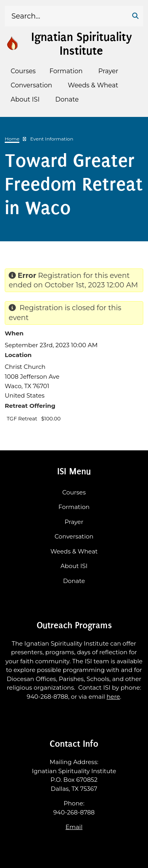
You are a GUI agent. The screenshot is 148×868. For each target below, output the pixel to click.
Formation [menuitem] (66, 71)
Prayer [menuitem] (108, 71)
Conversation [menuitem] (31, 85)
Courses (74, 492)
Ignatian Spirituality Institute (81, 44)
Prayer (74, 522)
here (113, 697)
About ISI (74, 566)
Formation (74, 507)
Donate (74, 581)
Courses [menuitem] (23, 71)
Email (74, 827)
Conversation (74, 536)
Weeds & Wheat (74, 551)
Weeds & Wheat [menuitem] (93, 85)
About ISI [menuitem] (25, 99)
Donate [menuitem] (67, 99)
